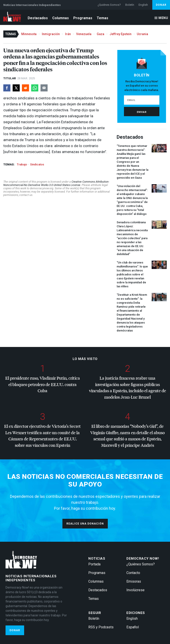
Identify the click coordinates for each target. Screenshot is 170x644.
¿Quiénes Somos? (109, 5)
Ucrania (142, 34)
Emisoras (134, 581)
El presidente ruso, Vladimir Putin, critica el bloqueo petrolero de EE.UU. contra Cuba (43, 384)
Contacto (133, 573)
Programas (83, 18)
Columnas (61, 18)
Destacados (38, 18)
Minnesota (29, 34)
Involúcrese (135, 590)
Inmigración (51, 34)
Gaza (100, 34)
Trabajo (22, 164)
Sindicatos (37, 164)
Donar (161, 5)
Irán (68, 34)
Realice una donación (85, 524)
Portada (94, 564)
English (143, 5)
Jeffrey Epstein (121, 34)
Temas (102, 18)
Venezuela (84, 34)
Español (133, 627)
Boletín (130, 5)
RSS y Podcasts (101, 627)
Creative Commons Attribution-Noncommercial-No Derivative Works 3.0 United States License (56, 183)
